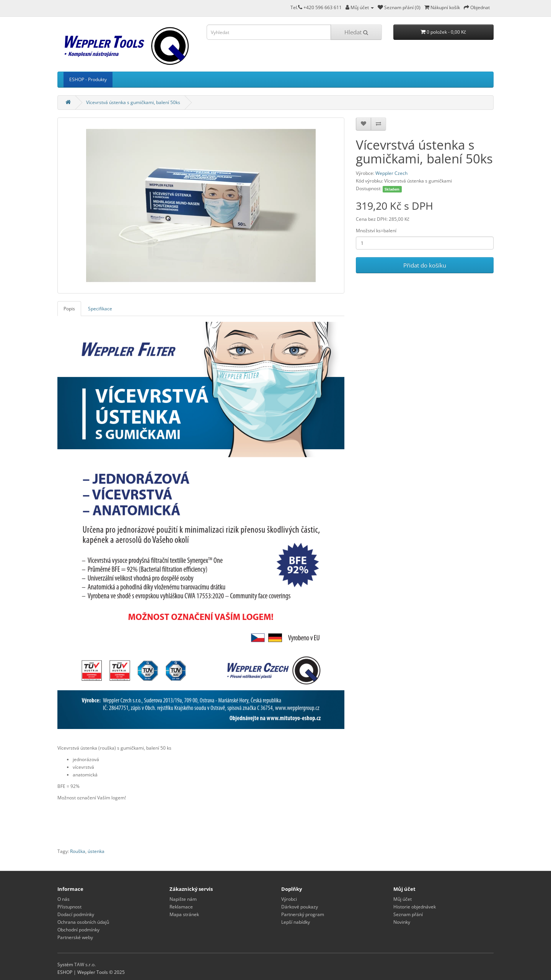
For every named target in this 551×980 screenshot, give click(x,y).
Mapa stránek (184, 914)
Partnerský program (303, 914)
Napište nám (183, 899)
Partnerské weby (75, 937)
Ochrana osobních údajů (83, 922)
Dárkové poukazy (300, 907)
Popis (69, 309)
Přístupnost (69, 907)
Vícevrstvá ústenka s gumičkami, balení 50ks (133, 102)
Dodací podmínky (76, 914)
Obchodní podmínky (78, 930)
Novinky (402, 922)
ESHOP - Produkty (88, 79)
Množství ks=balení (376, 231)
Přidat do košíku (425, 265)
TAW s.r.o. (85, 965)
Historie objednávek (415, 907)
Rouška (78, 851)
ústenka (96, 851)
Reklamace (181, 907)
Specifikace (100, 309)
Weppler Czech (391, 173)
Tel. (296, 7)
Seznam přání (408, 914)
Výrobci (289, 899)
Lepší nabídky (296, 922)
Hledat (356, 32)
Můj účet (403, 899)
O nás (64, 899)
